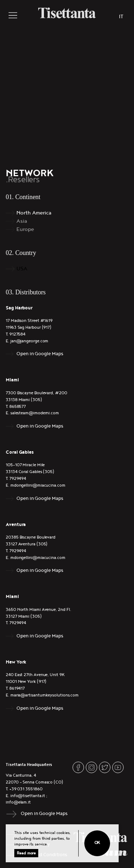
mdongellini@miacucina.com (38, 485)
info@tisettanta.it (28, 796)
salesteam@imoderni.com (35, 413)
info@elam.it (18, 802)
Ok (97, 843)
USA (22, 269)
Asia (22, 221)
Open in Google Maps (40, 354)
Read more (26, 853)
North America (34, 213)
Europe (25, 229)
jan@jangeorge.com (29, 341)
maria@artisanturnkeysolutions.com (44, 695)
